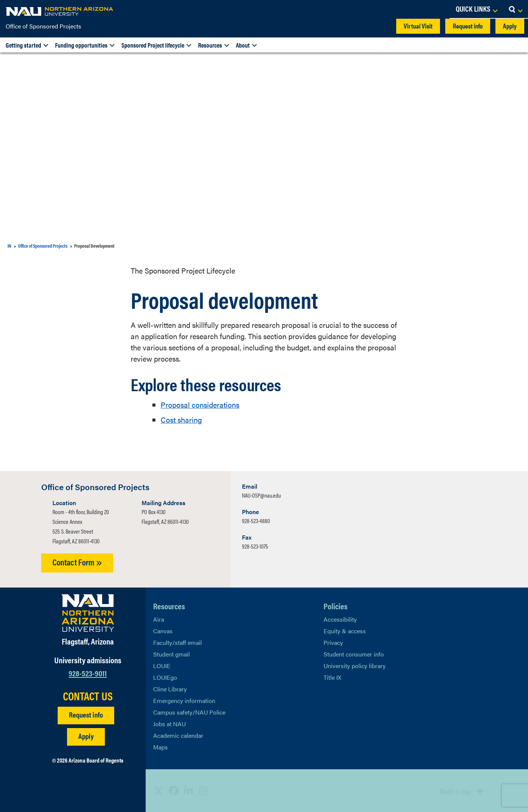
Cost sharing (181, 419)
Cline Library (170, 689)
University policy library (355, 665)
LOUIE (162, 665)
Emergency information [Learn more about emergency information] (184, 700)
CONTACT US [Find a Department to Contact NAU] (88, 696)
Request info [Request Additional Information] (86, 714)
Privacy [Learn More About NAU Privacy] (333, 642)
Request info (468, 26)
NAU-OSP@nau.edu (261, 495)
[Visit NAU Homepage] (88, 613)
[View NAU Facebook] (174, 791)
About (243, 45)
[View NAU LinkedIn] (189, 791)
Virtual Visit (418, 26)
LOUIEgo (165, 677)
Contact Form (77, 562)
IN (9, 246)
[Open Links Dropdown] (476, 9)
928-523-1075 (255, 546)
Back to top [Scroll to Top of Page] (456, 790)
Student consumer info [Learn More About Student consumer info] (354, 654)
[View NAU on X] (159, 791)
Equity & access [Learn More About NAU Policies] (345, 630)
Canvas (163, 630)
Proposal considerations (200, 405)
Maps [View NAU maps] (160, 747)
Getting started (23, 45)
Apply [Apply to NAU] (86, 736)
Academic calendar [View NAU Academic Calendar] (178, 735)
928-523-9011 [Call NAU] (88, 673)
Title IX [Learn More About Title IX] (332, 677)
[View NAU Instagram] (204, 791)
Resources (210, 45)
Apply (510, 26)
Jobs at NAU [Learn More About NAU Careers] (169, 723)
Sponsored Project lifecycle (153, 45)
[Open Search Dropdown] (515, 9)
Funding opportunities (81, 45)
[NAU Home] (60, 11)
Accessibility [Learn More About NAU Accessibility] (340, 619)
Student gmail (172, 654)
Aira (159, 619)
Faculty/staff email (177, 642)
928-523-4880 (256, 521)
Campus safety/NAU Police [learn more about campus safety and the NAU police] (189, 712)
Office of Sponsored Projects (43, 26)
